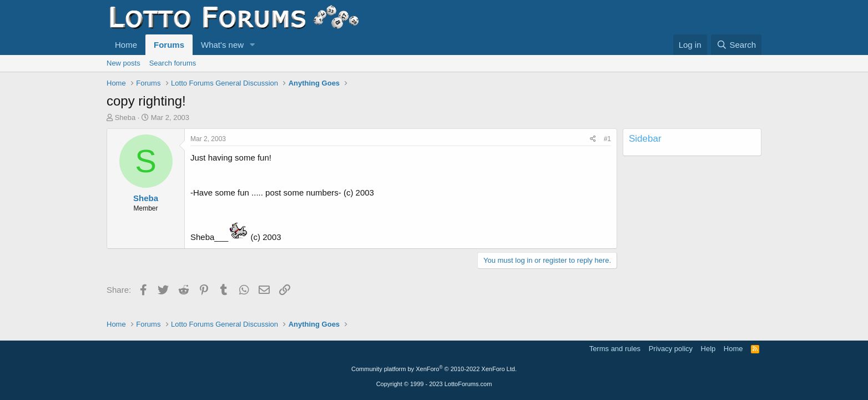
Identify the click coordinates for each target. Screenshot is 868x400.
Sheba (125, 117)
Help (708, 349)
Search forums (173, 63)
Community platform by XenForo (434, 369)
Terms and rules (615, 349)
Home (126, 45)
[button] (253, 45)
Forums (169, 45)
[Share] (593, 139)
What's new (222, 45)
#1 (607, 139)
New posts (123, 63)
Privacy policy (671, 349)
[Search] (736, 45)
